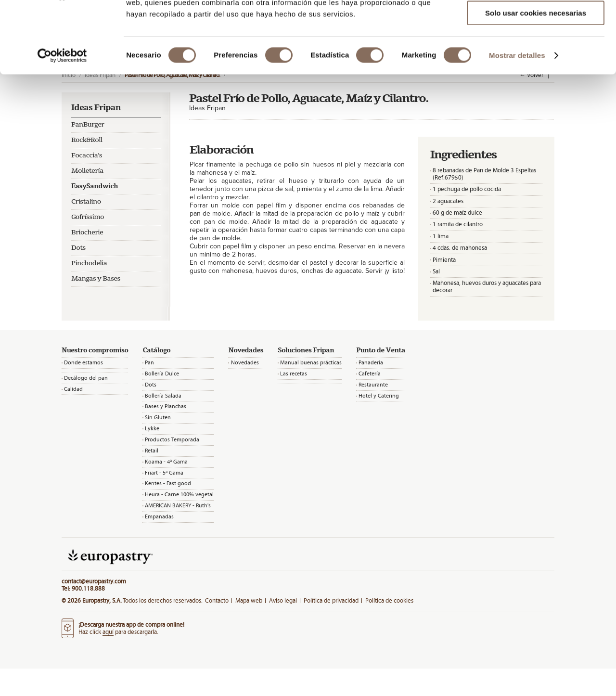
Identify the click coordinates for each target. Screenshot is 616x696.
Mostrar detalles (517, 122)
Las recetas (294, 374)
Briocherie (87, 232)
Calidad (73, 389)
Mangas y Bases (96, 279)
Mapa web (249, 600)
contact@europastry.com (94, 581)
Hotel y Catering (379, 396)
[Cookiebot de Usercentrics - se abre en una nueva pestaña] (62, 123)
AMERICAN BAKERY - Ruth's (178, 505)
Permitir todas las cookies (536, 24)
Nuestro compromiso (95, 350)
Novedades (245, 362)
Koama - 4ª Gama (166, 462)
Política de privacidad (331, 600)
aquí (108, 632)
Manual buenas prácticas (311, 362)
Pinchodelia (89, 263)
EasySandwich (95, 186)
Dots (78, 248)
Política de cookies (389, 600)
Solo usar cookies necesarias (536, 80)
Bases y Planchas (166, 406)
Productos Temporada (172, 439)
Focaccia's (87, 155)
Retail (152, 451)
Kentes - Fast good (168, 483)
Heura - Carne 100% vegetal (179, 494)
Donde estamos (83, 362)
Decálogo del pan (86, 378)
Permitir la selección (536, 52)
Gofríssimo (88, 217)
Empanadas (159, 516)
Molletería (87, 171)
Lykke (152, 428)
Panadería (371, 362)
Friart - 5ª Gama (164, 473)
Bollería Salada (163, 396)
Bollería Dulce (162, 374)
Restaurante (373, 385)
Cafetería (370, 374)
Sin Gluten (158, 417)
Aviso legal (283, 600)
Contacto (217, 600)
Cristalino (86, 202)
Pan (149, 362)
